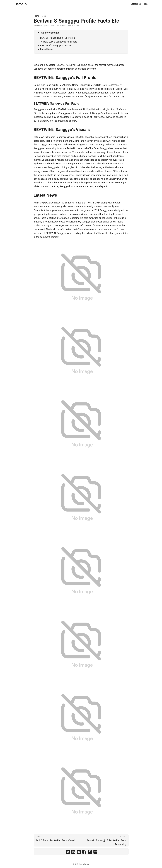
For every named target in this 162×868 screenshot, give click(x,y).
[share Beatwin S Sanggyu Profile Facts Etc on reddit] (79, 852)
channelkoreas (84, 864)
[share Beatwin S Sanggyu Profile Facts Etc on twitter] (68, 852)
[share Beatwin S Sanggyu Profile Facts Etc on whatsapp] (90, 852)
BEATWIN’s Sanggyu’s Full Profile (58, 38)
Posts (44, 16)
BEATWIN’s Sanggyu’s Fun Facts (60, 42)
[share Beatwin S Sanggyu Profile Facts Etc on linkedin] (73, 852)
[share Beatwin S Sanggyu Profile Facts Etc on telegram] (95, 852)
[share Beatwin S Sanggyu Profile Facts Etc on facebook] (84, 852)
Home (19, 4)
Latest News (47, 49)
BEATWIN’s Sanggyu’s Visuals (56, 45)
